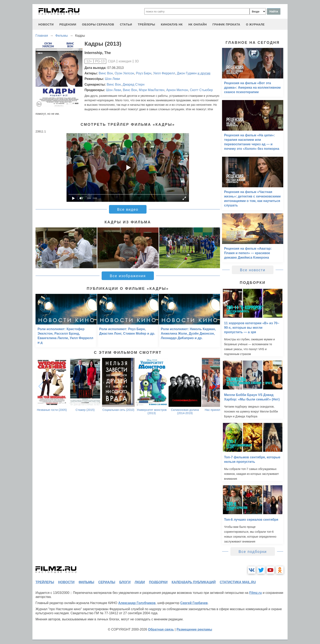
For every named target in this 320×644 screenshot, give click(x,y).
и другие (204, 73)
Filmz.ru (255, 593)
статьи (126, 24)
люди (140, 582)
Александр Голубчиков (137, 603)
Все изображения (128, 276)
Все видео (128, 210)
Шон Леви (112, 79)
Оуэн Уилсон (124, 73)
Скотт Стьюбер (201, 90)
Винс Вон (106, 73)
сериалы (107, 582)
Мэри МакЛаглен (152, 90)
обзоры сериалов (98, 24)
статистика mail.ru (238, 582)
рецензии (68, 24)
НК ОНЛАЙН (198, 24)
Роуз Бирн (144, 73)
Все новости (253, 270)
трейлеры (146, 24)
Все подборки (253, 552)
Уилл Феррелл (164, 73)
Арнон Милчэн (177, 90)
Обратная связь (161, 629)
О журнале (255, 24)
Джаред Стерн (134, 84)
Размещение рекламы (194, 629)
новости (46, 24)
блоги (125, 582)
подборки (158, 582)
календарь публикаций (194, 582)
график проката (226, 24)
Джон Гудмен (187, 73)
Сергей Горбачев (194, 603)
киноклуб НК (172, 24)
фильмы (86, 582)
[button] (215, 248)
